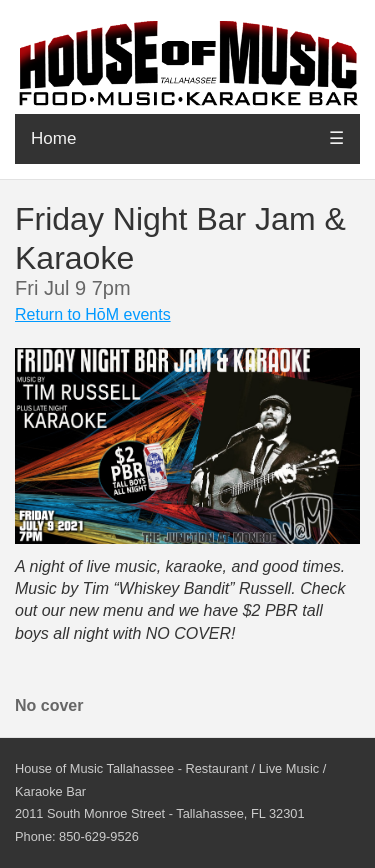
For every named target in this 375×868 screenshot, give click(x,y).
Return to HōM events (93, 314)
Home (53, 138)
